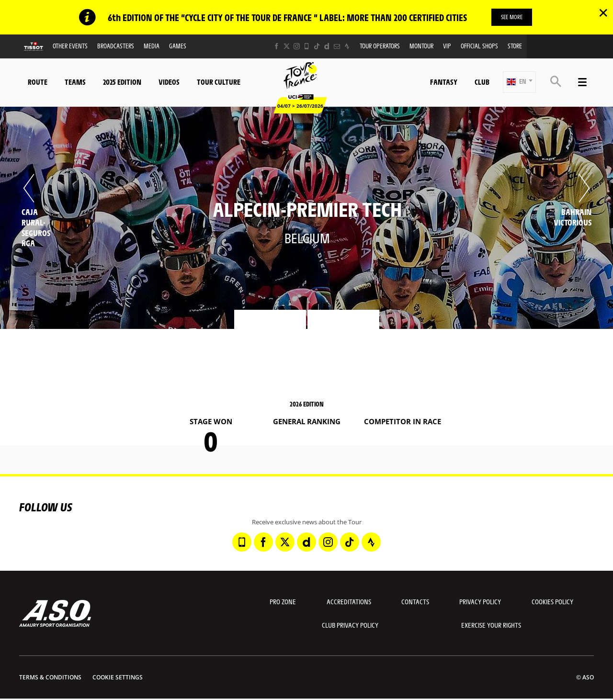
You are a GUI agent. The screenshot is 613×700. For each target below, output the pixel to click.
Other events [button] (70, 46)
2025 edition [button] (122, 82)
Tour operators (380, 46)
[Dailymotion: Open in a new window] (327, 46)
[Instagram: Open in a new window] (297, 46)
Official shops (479, 46)
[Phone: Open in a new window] (307, 46)
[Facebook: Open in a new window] (277, 46)
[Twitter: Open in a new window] (287, 46)
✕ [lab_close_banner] (603, 12)
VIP (447, 46)
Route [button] (38, 82)
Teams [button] (75, 82)
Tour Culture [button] (219, 82)
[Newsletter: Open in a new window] (337, 46)
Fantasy (444, 82)
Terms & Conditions (50, 677)
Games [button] (178, 46)
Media (152, 46)
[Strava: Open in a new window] (347, 46)
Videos (169, 82)
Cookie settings (118, 677)
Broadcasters (116, 46)
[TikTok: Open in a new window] (317, 46)
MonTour (421, 46)
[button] (519, 82)
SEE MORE (512, 17)
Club (482, 82)
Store (515, 46)
